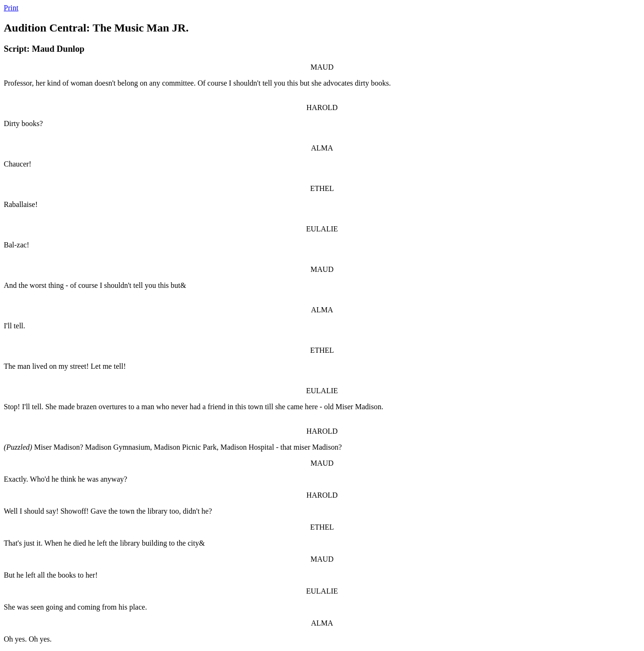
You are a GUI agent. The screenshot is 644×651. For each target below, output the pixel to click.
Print (11, 8)
